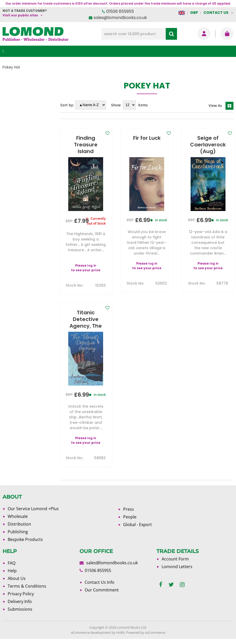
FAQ (12, 563)
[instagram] (182, 585)
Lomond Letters (177, 567)
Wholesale (18, 516)
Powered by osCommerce (146, 632)
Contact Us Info (100, 582)
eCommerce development (91, 632)
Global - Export (137, 525)
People (130, 517)
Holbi (120, 632)
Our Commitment (102, 590)
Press (129, 509)
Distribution (19, 524)
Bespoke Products (25, 539)
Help (12, 571)
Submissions (20, 609)
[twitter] (171, 585)
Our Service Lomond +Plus (33, 509)
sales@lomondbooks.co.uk (120, 18)
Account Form (175, 559)
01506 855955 (120, 11)
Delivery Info (20, 601)
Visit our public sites (20, 15)
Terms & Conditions (27, 586)
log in (92, 265)
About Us (17, 578)
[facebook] (161, 585)
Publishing (18, 532)
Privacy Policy (21, 594)
